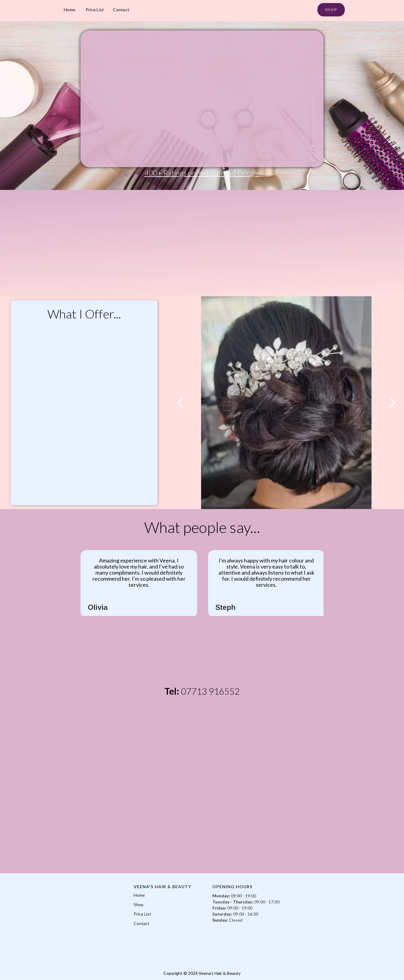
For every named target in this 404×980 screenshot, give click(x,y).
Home (70, 10)
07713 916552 (210, 691)
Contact (121, 10)
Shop (139, 905)
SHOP (331, 10)
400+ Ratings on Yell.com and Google (202, 173)
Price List (95, 10)
